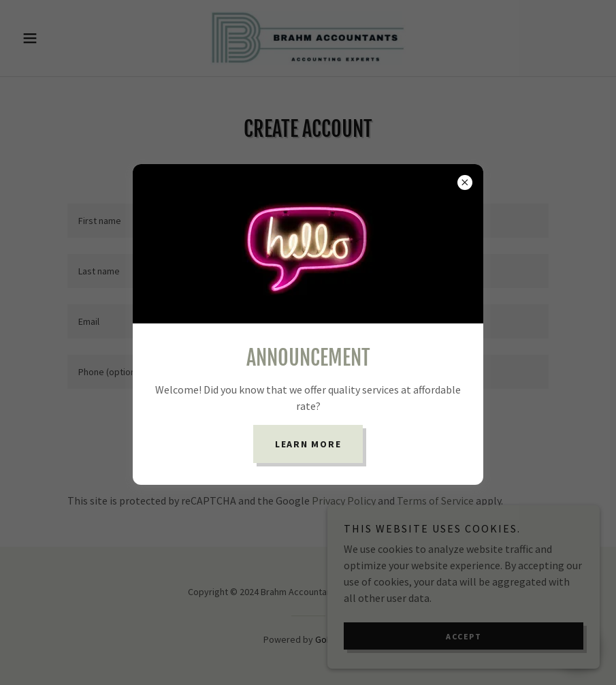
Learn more (308, 444)
